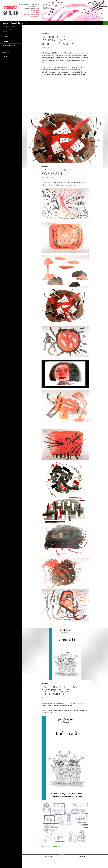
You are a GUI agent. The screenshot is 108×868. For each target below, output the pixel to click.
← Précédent (48, 857)
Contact (99, 23)
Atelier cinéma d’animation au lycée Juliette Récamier (60, 40)
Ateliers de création (62, 23)
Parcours (91, 23)
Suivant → (83, 857)
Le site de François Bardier (13, 23)
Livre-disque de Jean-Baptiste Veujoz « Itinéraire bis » (60, 691)
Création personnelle (78, 23)
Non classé (45, 33)
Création (45, 166)
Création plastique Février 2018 (59, 172)
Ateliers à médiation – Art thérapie (42, 23)
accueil (28, 23)
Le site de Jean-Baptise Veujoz (52, 846)
